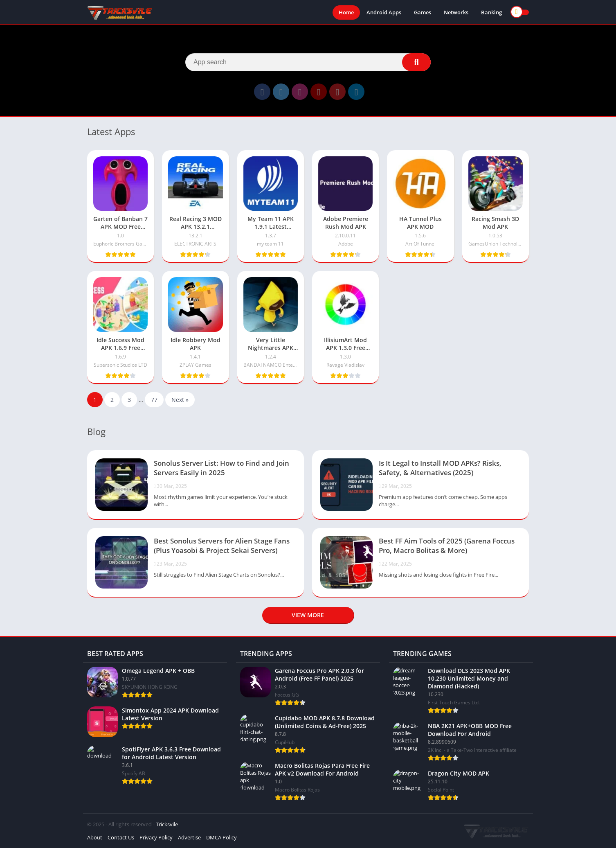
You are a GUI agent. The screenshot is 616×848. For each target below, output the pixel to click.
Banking (491, 12)
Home (346, 12)
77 (154, 400)
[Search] (308, 62)
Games (423, 12)
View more (308, 615)
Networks (456, 12)
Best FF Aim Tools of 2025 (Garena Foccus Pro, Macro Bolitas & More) (447, 546)
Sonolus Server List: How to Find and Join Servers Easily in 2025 (221, 468)
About (95, 837)
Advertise (189, 837)
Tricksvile (167, 824)
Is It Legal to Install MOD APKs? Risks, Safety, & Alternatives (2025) (440, 468)
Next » (180, 400)
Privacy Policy (156, 837)
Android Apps (384, 12)
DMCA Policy (221, 837)
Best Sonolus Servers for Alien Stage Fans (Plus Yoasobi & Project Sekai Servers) (222, 546)
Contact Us (121, 837)
